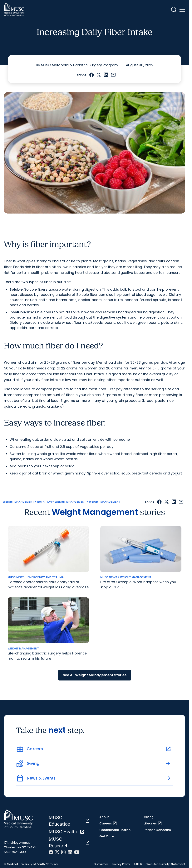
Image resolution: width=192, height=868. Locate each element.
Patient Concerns (157, 830)
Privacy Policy (121, 864)
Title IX (138, 864)
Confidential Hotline (115, 830)
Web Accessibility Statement (166, 864)
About (104, 817)
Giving (149, 817)
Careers (108, 823)
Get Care (106, 836)
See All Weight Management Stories (95, 675)
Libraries (153, 823)
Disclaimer (101, 864)
